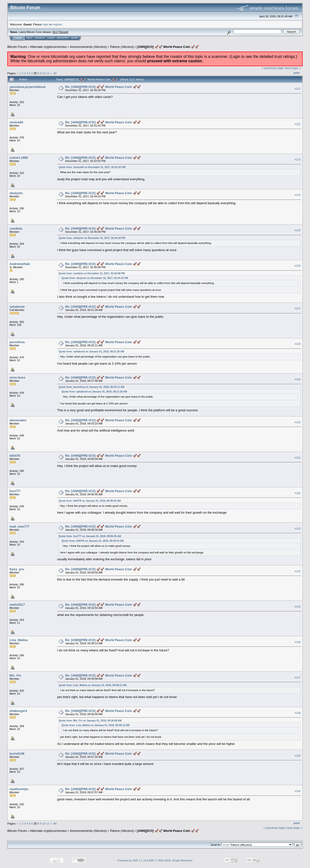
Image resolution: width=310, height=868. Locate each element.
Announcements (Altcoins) (88, 47)
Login (51, 38)
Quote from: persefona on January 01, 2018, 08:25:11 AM (91, 387)
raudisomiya (19, 789)
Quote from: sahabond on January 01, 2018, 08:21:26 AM (91, 352)
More (75, 38)
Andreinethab (20, 264)
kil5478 (15, 456)
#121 (298, 89)
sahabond (17, 307)
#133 (298, 529)
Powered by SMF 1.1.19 (132, 860)
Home (18, 38)
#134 (298, 571)
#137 (298, 677)
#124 (298, 195)
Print (297, 73)
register (57, 24)
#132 (298, 493)
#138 (298, 713)
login (46, 24)
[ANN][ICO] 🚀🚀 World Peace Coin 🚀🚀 (168, 47)
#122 (298, 124)
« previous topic (273, 68)
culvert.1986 (19, 158)
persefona (17, 342)
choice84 (16, 122)
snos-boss (17, 377)
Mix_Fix (15, 675)
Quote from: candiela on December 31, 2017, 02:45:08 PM (92, 273)
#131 (298, 458)
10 (44, 73)
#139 (298, 756)
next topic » (293, 68)
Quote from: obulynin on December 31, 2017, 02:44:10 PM (92, 238)
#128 (298, 344)
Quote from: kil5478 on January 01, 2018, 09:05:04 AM (90, 501)
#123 (298, 159)
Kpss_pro (17, 569)
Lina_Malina (19, 640)
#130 (298, 422)
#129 (298, 379)
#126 (298, 266)
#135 (298, 607)
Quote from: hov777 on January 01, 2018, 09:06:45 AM (90, 536)
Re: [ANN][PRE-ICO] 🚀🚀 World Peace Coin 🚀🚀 (103, 87)
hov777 (15, 491)
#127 (298, 308)
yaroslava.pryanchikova (27, 87)
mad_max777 (20, 526)
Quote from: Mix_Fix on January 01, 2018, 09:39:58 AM (90, 721)
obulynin (16, 193)
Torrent (63, 32)
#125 (298, 230)
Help (30, 38)
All (55, 73)
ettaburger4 (18, 711)
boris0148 (17, 754)
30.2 (55, 32)
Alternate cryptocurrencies (48, 47)
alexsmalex (18, 420)
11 (48, 73)
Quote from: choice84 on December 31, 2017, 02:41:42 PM (92, 167)
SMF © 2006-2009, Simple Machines (170, 860)
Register (63, 38)
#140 (298, 791)
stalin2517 (17, 605)
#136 (298, 642)
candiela (16, 228)
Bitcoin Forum (17, 47)
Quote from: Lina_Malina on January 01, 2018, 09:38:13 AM (93, 685)
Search (40, 38)
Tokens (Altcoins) (122, 47)
